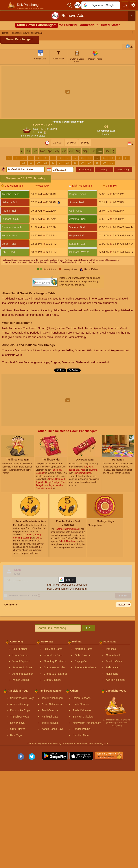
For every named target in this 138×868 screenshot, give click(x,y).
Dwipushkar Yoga (20, 710)
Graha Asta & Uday (55, 667)
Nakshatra (112, 674)
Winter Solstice (21, 680)
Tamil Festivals (50, 723)
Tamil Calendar (50, 710)
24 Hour (71, 143)
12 (90, 158)
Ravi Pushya (18, 723)
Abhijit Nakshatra (116, 680)
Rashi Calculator (82, 710)
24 (68, 163)
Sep (85, 151)
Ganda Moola (114, 655)
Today (104, 170)
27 (90, 163)
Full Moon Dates (53, 649)
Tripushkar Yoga (20, 717)
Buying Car (81, 661)
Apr (49, 151)
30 (112, 163)
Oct (93, 151)
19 (31, 163)
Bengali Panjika (82, 729)
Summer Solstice (22, 667)
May (57, 151)
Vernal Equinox (21, 661)
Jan (28, 151)
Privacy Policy (117, 726)
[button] (101, 5)
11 (82, 158)
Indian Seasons (82, 698)
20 (38, 163)
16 (119, 158)
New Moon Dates (53, 655)
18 (24, 163)
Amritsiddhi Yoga (20, 704)
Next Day (123, 170)
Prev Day (85, 170)
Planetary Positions (55, 661)
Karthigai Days (50, 717)
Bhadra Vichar (114, 661)
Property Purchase (85, 667)
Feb (35, 151)
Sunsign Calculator (84, 717)
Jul (71, 151)
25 (75, 163)
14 (104, 158)
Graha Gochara (53, 680)
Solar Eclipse (20, 649)
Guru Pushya (18, 729)
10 (75, 158)
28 (97, 163)
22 (53, 163)
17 (126, 158)
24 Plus (85, 143)
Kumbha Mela (81, 735)
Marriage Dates (84, 649)
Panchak (111, 649)
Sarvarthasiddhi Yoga (22, 698)
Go (88, 628)
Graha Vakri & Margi (55, 674)
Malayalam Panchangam (87, 723)
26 (82, 163)
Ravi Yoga (16, 735)
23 (60, 163)
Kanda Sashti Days (53, 729)
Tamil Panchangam (53, 698)
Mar (42, 151)
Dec (107, 151)
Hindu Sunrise (81, 704)
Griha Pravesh (83, 655)
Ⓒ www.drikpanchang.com (117, 723)
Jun (64, 151)
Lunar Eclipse (20, 655)
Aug (78, 151)
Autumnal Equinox (23, 674)
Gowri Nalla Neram (52, 704)
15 (112, 158)
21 (46, 163)
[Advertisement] (69, 92)
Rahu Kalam (113, 667)
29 (104, 163)
